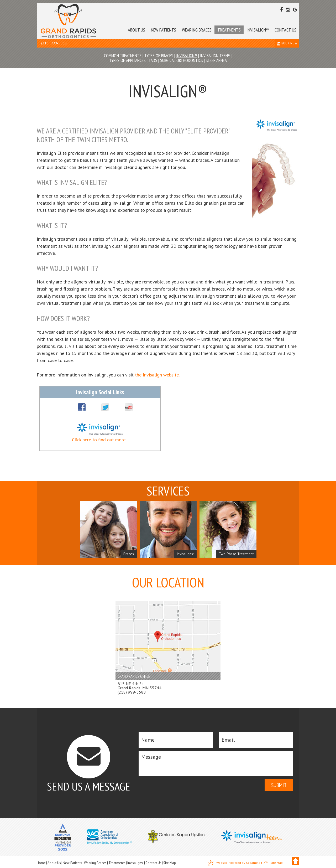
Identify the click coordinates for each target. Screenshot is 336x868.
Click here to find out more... (100, 440)
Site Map (170, 863)
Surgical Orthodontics (182, 60)
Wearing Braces (95, 863)
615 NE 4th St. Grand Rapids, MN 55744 (140, 686)
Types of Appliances (127, 60)
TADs (153, 60)
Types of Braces (159, 56)
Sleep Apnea (216, 60)
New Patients (72, 863)
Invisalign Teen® (215, 56)
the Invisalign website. (157, 375)
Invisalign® (187, 56)
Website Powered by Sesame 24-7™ (238, 863)
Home (41, 863)
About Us (54, 863)
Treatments (117, 863)
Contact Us (153, 863)
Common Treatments (123, 56)
